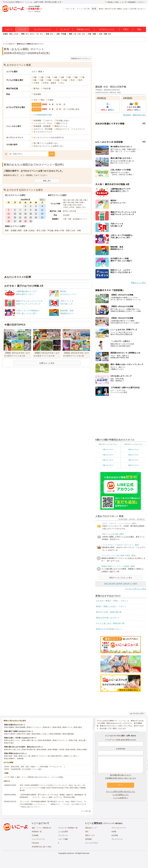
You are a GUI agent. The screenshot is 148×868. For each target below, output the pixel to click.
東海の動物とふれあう (40, 734)
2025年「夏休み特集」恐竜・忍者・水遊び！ (21, 767)
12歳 (65, 80)
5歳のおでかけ (133, 455)
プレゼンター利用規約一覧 (68, 828)
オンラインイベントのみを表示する (49, 137)
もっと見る (85, 811)
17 (36, 213)
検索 (52, 154)
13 (15, 213)
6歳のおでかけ (108, 460)
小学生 (36, 83)
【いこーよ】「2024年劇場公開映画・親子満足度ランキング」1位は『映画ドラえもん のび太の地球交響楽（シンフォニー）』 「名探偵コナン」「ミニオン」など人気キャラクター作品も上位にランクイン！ (53, 804)
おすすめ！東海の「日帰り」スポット (112, 601)
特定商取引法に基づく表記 (42, 847)
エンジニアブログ (92, 843)
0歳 (35, 77)
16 (31, 213)
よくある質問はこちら (121, 795)
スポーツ (49, 120)
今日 (36, 100)
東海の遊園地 (9, 727)
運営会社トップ (91, 828)
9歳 (42, 80)
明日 (43, 100)
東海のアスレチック (60, 740)
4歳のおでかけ (108, 455)
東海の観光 (78, 727)
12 (9, 213)
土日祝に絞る (74, 109)
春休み (101, 9)
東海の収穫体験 (55, 734)
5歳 (69, 77)
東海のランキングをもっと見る (121, 578)
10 (36, 210)
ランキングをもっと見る (136, 589)
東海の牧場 (57, 727)
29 (25, 221)
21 (20, 217)
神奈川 (32, 34)
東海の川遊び (9, 743)
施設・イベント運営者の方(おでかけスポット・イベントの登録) (40, 777)
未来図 (114, 832)
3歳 (56, 77)
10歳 (49, 80)
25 (42, 217)
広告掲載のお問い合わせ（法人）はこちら (121, 778)
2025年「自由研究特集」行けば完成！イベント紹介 (23, 769)
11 (42, 210)
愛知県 (127, 584)
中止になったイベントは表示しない (49, 146)
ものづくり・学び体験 (43, 129)
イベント (22, 29)
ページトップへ (137, 714)
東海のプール (67, 727)
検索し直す (47, 181)
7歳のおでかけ (133, 460)
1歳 (42, 77)
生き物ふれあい (63, 120)
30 (31, 221)
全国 (33, 72)
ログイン (142, 2)
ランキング (65, 29)
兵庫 (83, 34)
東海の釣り (47, 727)
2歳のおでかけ (108, 449)
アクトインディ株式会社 (113, 823)
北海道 (16, 34)
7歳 (83, 77)
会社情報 (115, 835)
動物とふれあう (123, 9)
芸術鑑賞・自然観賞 (42, 126)
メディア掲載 (63, 839)
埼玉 (41, 34)
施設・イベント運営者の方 (42, 828)
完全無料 (37, 94)
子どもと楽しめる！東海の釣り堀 (110, 623)
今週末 (51, 100)
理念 (87, 832)
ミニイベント (79, 129)
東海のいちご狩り (71, 756)
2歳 (49, 77)
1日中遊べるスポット (138, 9)
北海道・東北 (8, 34)
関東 (23, 34)
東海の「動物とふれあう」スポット (111, 606)
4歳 (62, 77)
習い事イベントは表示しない (46, 143)
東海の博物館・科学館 (56, 750)
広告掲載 (35, 835)
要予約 (36, 89)
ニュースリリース (38, 839)
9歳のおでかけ (133, 465)
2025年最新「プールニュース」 (51, 767)
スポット (9, 29)
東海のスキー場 (24, 756)
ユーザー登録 (9, 777)
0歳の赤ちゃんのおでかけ (108, 444)
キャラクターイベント (43, 132)
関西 (71, 34)
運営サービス (90, 835)
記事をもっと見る (47, 363)
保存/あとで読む (112, 2)
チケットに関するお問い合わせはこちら (121, 792)
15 (25, 213)
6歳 (76, 77)
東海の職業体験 (68, 734)
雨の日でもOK (111, 9)
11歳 (57, 80)
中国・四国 (92, 34)
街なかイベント (63, 129)
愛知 (52, 34)
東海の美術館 (71, 750)
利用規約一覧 (37, 832)
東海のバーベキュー (34, 727)
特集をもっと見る (138, 283)
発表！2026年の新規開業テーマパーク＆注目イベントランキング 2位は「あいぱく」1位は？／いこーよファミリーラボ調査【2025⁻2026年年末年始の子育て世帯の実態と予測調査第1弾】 (53, 788)
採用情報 (88, 839)
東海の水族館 (82, 750)
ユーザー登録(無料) (129, 2)
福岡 (110, 34)
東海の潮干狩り (57, 756)
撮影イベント (62, 123)
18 (42, 213)
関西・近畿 (23, 230)
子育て (126, 29)
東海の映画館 (41, 750)
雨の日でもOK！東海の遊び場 (109, 612)
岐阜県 (112, 584)
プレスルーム (63, 835)
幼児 (80, 80)
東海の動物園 (20, 727)
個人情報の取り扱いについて (121, 775)
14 (20, 213)
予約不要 (47, 89)
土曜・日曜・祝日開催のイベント (75, 219)
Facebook (35, 843)
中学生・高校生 (50, 83)
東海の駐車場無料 (45, 740)
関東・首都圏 (11, 230)
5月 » (42, 199)
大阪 (75, 34)
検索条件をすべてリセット (81, 58)
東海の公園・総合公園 (77, 740)
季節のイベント (61, 126)
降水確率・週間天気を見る (135, 115)
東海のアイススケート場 (41, 756)
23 (31, 217)
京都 (79, 34)
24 (36, 217)
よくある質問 (63, 832)
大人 (62, 83)
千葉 (37, 34)
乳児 (73, 80)
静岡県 (120, 584)
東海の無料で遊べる (29, 740)
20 (15, 217)
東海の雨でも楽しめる (12, 750)
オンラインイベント (43, 29)
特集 (139, 29)
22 (25, 217)
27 (15, 221)
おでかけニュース (107, 29)
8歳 (35, 80)
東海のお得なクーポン (12, 740)
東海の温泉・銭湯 (11, 756)
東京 (27, 34)
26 (9, 221)
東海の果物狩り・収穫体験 (14, 759)
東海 (48, 34)
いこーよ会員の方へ (121, 798)
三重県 (134, 584)
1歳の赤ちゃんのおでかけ (133, 444)
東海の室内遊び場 (28, 750)
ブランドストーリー (119, 828)
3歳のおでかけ (133, 449)
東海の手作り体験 (24, 734)
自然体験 (37, 120)
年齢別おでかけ (83, 29)
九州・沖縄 (103, 34)
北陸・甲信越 (61, 34)
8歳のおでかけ (108, 465)
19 (9, 217)
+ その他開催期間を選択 (42, 115)
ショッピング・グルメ (43, 123)
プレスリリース (117, 839)
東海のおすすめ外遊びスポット (109, 629)
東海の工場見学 (10, 734)
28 (20, 221)
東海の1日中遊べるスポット (108, 618)
